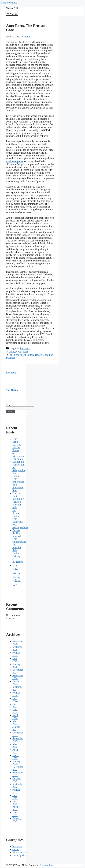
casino (16, 849)
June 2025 (15, 660)
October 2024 (17, 683)
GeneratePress (47, 865)
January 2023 (16, 763)
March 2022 (16, 814)
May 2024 (15, 711)
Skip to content (9, 3)
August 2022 (16, 791)
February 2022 (17, 820)
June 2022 (15, 803)
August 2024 (16, 694)
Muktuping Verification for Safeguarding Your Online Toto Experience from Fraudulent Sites (19, 476)
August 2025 (16, 654)
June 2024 (15, 705)
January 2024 (16, 728)
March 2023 (16, 757)
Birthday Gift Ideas (18, 352)
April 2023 (15, 751)
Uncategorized (20, 855)
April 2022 (15, 808)
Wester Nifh (12, 8)
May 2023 (15, 745)
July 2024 (15, 700)
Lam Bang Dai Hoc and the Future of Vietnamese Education (18, 449)
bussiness (25, 348)
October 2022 (17, 780)
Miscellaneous (20, 852)
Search (10, 405)
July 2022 (15, 797)
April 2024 (15, 717)
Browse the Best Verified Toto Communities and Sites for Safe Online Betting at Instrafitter (19, 546)
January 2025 (16, 665)
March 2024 (16, 723)
